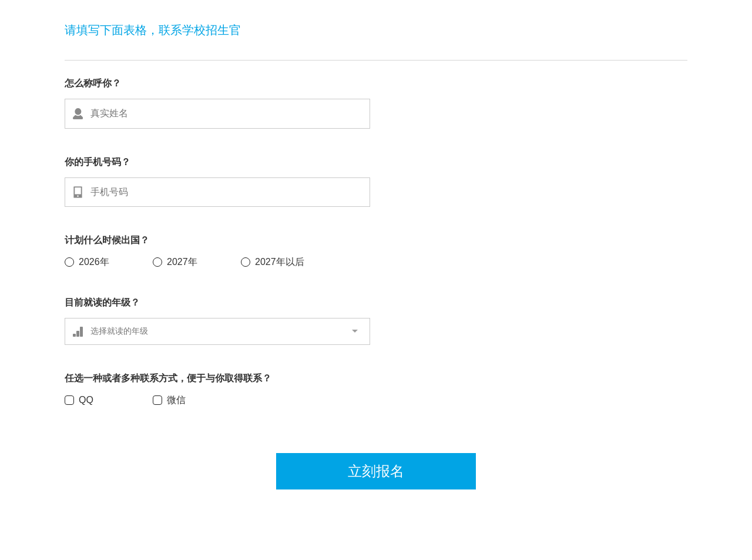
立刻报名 (376, 471)
